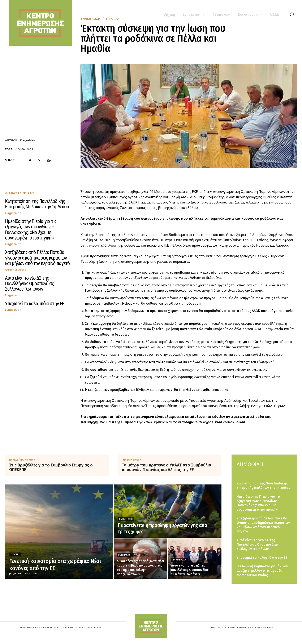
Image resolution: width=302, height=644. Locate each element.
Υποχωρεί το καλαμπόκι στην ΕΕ (34, 304)
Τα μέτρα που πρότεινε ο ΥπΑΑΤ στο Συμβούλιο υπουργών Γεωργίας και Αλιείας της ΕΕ (167, 467)
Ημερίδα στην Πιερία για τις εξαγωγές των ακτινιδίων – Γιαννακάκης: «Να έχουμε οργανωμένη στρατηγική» (31, 230)
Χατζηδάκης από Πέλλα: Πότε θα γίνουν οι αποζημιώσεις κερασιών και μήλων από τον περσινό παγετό (37, 258)
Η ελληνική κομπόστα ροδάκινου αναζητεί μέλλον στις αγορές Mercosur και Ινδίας (262, 571)
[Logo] (151, 626)
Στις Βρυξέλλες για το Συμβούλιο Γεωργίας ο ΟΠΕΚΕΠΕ (51, 467)
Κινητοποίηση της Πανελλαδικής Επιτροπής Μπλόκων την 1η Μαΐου (37, 204)
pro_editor (28, 140)
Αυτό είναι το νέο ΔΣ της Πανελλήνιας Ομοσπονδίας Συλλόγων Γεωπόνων (29, 284)
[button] (292, 14)
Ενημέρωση (13, 213)
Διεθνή (15, 554)
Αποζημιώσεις (16, 270)
